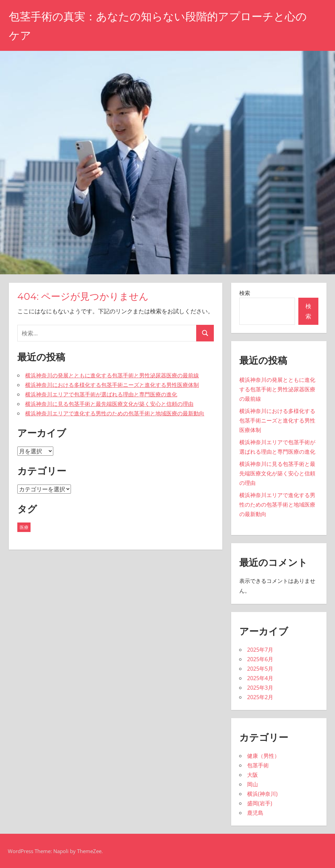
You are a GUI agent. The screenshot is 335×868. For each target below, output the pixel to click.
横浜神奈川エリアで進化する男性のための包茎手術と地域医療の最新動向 (115, 413)
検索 (245, 293)
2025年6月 (260, 659)
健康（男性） (263, 756)
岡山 (253, 784)
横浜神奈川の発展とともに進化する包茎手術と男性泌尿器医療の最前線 (112, 375)
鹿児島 (255, 813)
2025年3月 (260, 688)
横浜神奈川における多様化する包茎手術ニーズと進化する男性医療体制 (112, 385)
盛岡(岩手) (260, 803)
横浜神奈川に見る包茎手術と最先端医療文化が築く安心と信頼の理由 (109, 404)
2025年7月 (260, 650)
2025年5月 (260, 669)
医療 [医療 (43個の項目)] (24, 527)
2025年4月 (260, 678)
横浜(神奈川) (262, 794)
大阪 (253, 775)
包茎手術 (258, 765)
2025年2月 (260, 697)
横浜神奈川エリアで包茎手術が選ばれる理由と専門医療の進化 (101, 394)
